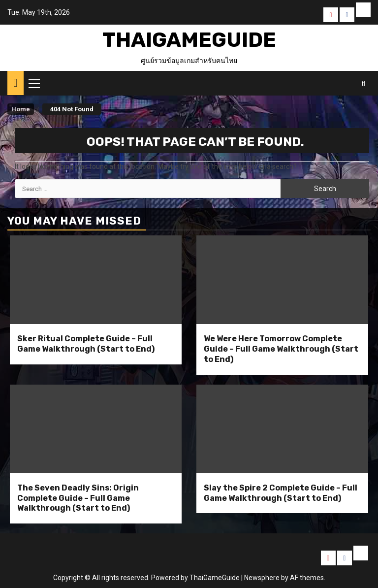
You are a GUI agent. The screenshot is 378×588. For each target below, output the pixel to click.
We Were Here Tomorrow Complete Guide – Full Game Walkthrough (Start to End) (281, 349)
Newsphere (262, 578)
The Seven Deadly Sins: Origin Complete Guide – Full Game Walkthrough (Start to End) (78, 498)
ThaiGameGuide (189, 40)
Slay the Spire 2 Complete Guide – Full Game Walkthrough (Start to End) (281, 493)
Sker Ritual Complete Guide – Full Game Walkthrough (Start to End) (86, 344)
